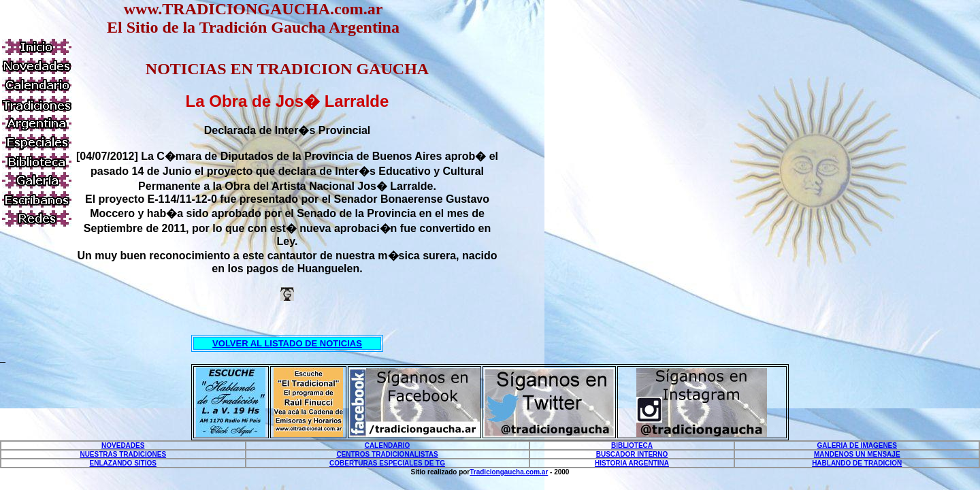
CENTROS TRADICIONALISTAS (387, 454)
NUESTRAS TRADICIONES (123, 454)
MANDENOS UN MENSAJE (857, 454)
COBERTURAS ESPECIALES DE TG (387, 463)
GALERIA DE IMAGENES (857, 445)
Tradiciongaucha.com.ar (509, 472)
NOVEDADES (123, 445)
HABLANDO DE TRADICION (857, 463)
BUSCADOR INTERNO (632, 454)
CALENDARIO (388, 445)
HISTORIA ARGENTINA (632, 463)
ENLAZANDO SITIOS (123, 463)
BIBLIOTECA (632, 445)
